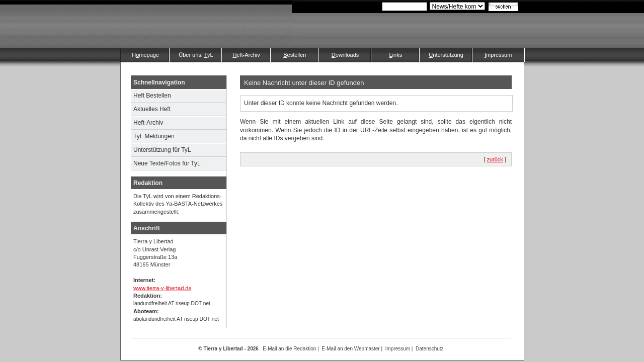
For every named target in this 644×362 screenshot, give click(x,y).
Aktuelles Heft (152, 109)
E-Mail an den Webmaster (350, 349)
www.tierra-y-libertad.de (163, 288)
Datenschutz (430, 349)
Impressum (398, 349)
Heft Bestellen (152, 96)
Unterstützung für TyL (162, 150)
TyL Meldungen (154, 136)
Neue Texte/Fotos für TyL (167, 163)
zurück (495, 159)
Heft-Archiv (148, 123)
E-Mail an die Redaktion (289, 349)
